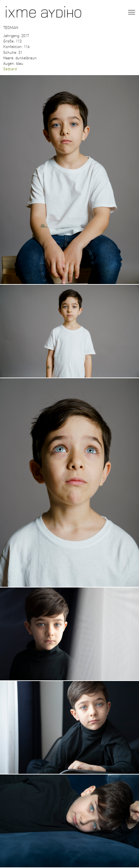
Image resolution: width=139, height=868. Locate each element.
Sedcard (10, 69)
